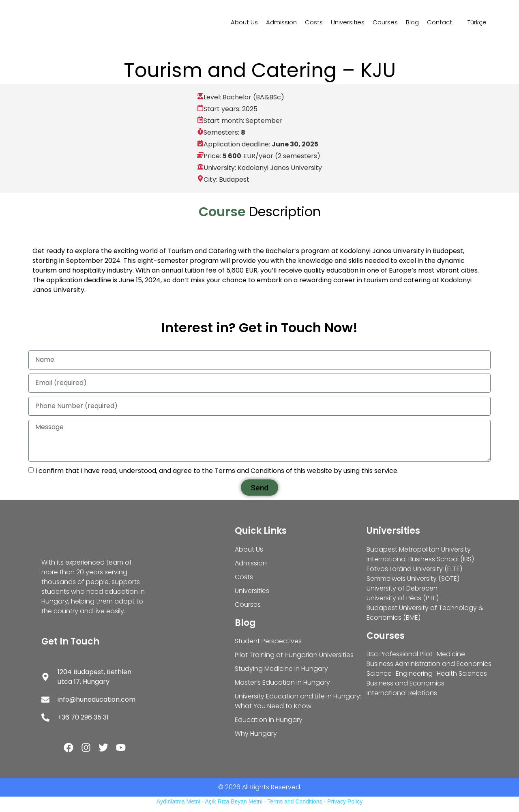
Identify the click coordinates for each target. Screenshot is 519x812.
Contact (440, 22)
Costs (314, 22)
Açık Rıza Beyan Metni (234, 801)
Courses (385, 22)
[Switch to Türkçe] (473, 22)
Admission (281, 22)
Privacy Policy (345, 801)
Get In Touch (70, 641)
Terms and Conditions (295, 801)
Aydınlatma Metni (178, 801)
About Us (244, 22)
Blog (412, 22)
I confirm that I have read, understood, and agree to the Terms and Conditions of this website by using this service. (217, 471)
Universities (348, 22)
